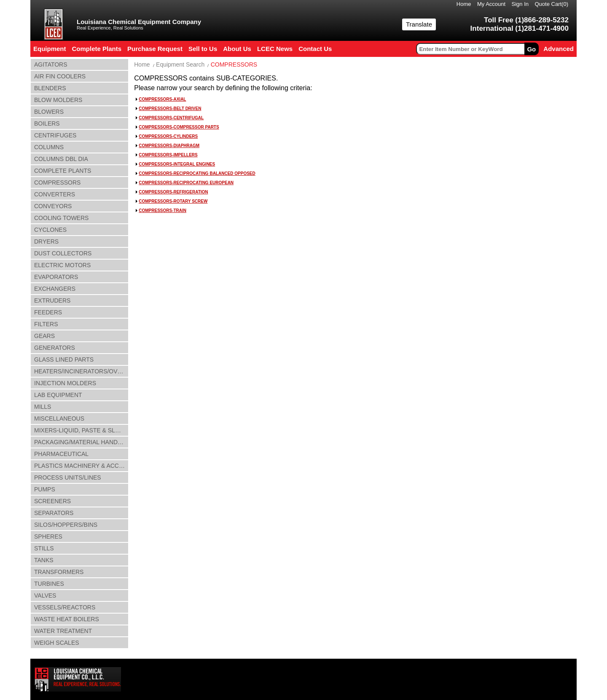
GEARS (44, 336)
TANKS (44, 560)
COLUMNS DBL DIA (61, 159)
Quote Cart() (552, 4)
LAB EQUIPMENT (58, 395)
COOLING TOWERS (61, 218)
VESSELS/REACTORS (65, 607)
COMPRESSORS (57, 182)
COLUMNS (49, 147)
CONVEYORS (53, 206)
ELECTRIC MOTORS (62, 265)
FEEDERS (48, 312)
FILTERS (46, 324)
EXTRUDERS (52, 300)
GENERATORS (55, 348)
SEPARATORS (54, 513)
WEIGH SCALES (57, 643)
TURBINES (49, 584)
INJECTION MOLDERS (65, 383)
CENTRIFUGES (55, 135)
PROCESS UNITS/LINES (68, 477)
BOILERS (47, 123)
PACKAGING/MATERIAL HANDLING (81, 442)
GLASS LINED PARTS (64, 359)
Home (464, 4)
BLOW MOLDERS (58, 100)
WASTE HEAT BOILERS (67, 619)
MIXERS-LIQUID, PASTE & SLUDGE (81, 430)
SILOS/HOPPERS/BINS (66, 525)
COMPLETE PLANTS (63, 171)
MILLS (43, 407)
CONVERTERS (55, 194)
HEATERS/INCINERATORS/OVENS (81, 371)
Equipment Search (180, 64)
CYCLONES (50, 230)
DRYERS (46, 241)
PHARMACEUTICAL (61, 454)
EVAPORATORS (56, 277)
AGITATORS (51, 64)
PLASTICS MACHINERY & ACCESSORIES (81, 466)
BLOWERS (49, 112)
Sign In (520, 4)
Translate (419, 24)
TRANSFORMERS (59, 572)
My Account (491, 4)
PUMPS (45, 489)
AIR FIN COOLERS (60, 76)
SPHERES (48, 536)
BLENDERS (50, 88)
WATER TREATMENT (63, 631)
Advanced (559, 49)
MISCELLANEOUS (59, 418)
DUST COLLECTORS (63, 253)
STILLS (44, 548)
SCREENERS (52, 501)
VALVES (45, 595)
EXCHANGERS (55, 289)
